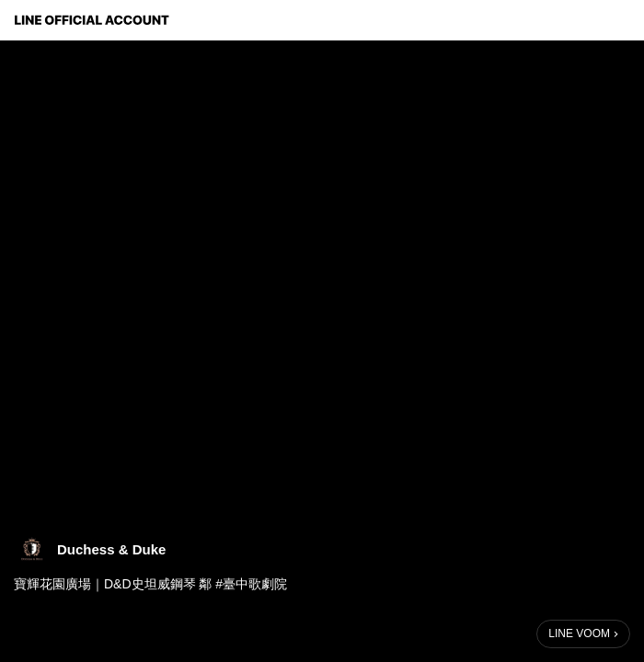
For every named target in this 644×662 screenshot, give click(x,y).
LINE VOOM (579, 633)
